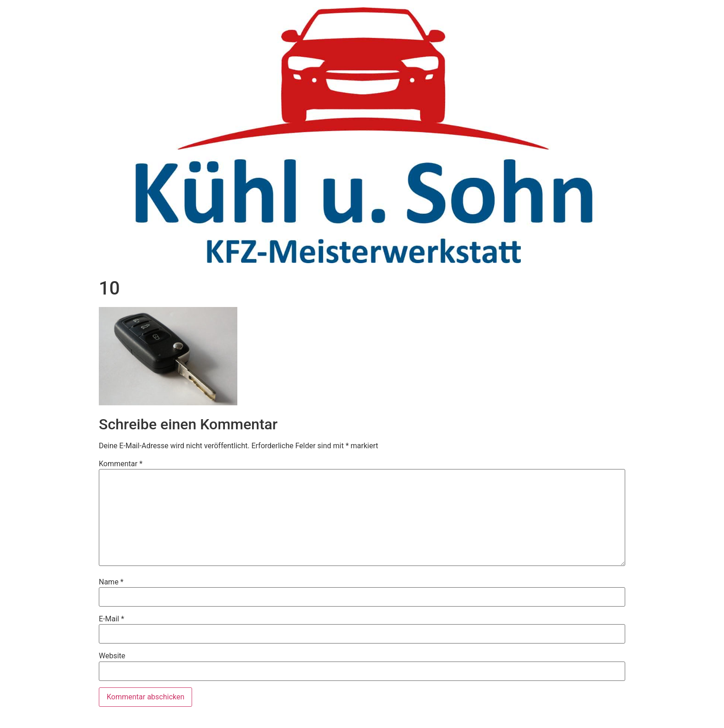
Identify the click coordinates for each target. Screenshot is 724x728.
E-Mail (112, 619)
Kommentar (121, 464)
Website (112, 656)
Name (111, 582)
